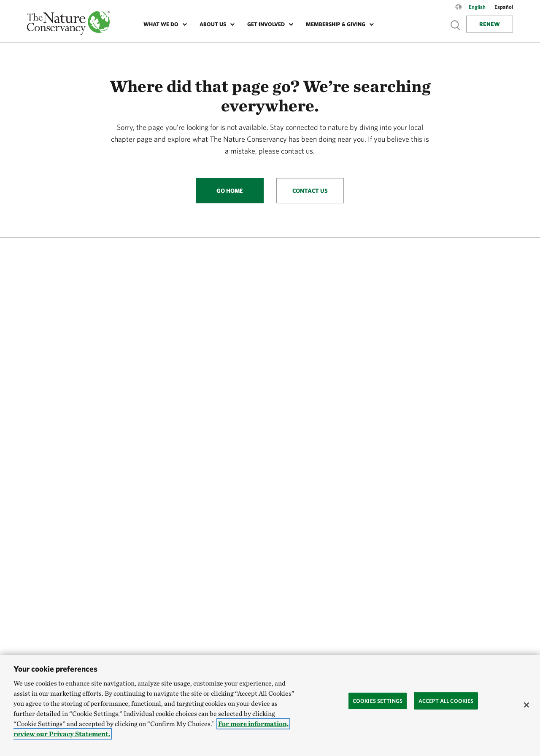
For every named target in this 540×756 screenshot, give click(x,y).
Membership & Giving (336, 24)
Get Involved (266, 24)
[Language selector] (459, 11)
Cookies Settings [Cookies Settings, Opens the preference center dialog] (378, 701)
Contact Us (310, 191)
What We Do (161, 24)
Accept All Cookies (446, 701)
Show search (456, 25)
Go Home (230, 191)
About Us (213, 24)
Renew (490, 24)
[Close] (526, 705)
